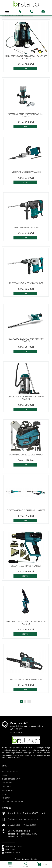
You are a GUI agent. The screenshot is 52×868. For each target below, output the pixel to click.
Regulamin (7, 790)
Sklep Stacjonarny (11, 779)
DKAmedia (33, 859)
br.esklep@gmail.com (25, 825)
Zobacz (25, 69)
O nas (5, 794)
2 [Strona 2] (25, 701)
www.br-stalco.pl (11, 853)
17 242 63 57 (17, 732)
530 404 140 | (22, 819)
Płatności (7, 783)
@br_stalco (9, 849)
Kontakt (6, 798)
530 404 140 (16, 729)
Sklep (5, 775)
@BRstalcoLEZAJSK (12, 846)
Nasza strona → (10, 771)
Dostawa (6, 787)
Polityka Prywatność (13, 802)
